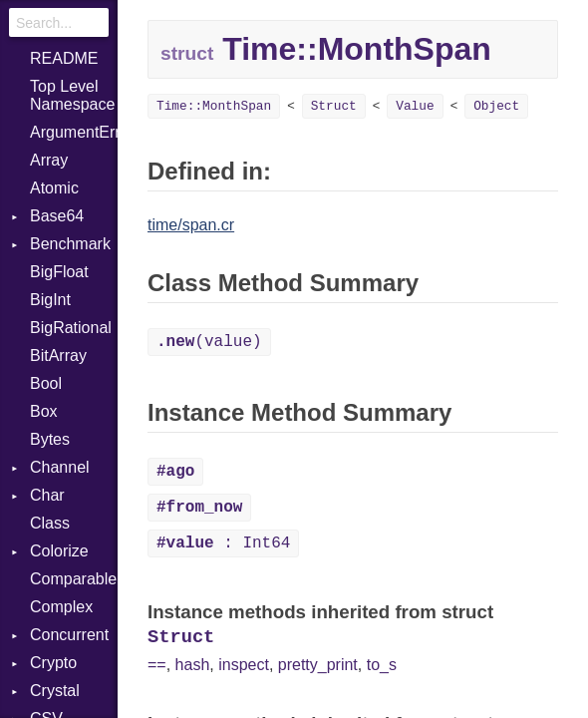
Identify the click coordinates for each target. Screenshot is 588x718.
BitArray (58, 356)
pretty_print (318, 665)
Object (496, 106)
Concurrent (69, 635)
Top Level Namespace (72, 95)
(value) (209, 342)
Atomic (54, 188)
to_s (382, 665)
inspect (244, 665)
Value (415, 106)
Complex (61, 607)
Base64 (57, 216)
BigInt (50, 300)
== (157, 665)
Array (49, 160)
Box (44, 411)
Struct (334, 106)
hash (193, 665)
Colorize (59, 551)
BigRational (71, 328)
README (64, 58)
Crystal (55, 691)
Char (47, 495)
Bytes (50, 439)
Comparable (73, 579)
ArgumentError (74, 132)
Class (50, 523)
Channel (60, 467)
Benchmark (70, 244)
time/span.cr (191, 225)
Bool (46, 383)
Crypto (53, 663)
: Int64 (223, 543)
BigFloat (59, 272)
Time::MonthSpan (214, 106)
